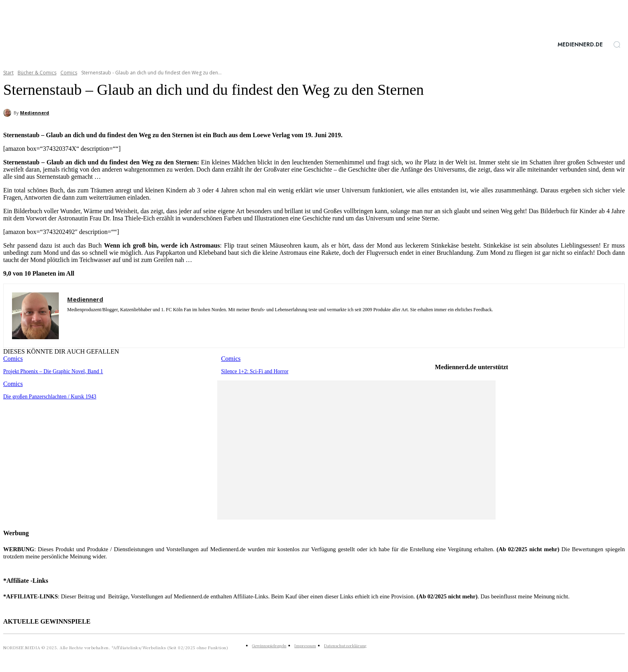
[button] (617, 44)
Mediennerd (35, 113)
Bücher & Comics (37, 73)
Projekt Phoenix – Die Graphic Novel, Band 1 (51, 371)
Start (8, 73)
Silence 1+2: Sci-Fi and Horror (253, 371)
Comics (69, 73)
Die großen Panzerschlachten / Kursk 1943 (48, 396)
